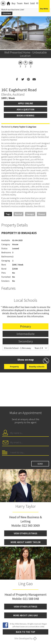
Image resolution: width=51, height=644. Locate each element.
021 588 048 (31, 599)
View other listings (26, 533)
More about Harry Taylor (26, 542)
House (42, 214)
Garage (30, 214)
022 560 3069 (31, 526)
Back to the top (26, 632)
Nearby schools (37, 367)
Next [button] (48, 30)
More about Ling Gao (26, 615)
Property (14, 367)
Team (20, 3)
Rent (26, 3)
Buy (13, 3)
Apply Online (26, 103)
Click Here (7, 13)
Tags (8, 214)
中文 (38, 3)
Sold (32, 3)
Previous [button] (3, 30)
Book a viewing (26, 116)
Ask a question (26, 109)
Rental (18, 214)
